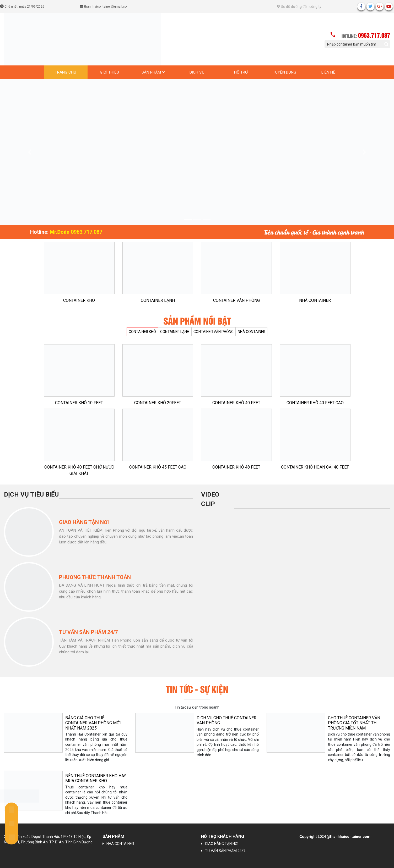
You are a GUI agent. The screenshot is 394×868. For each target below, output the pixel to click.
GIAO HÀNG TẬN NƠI (222, 844)
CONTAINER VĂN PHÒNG (236, 300)
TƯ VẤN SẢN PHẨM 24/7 (225, 851)
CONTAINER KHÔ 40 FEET (236, 403)
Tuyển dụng (285, 72)
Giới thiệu (109, 72)
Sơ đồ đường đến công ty (299, 7)
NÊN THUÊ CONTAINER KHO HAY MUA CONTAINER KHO (96, 778)
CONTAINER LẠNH (158, 300)
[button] (29, 152)
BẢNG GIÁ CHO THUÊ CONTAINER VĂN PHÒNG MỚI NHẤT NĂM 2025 (93, 723)
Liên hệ (328, 72)
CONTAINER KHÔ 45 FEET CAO (158, 467)
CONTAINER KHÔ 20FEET (158, 403)
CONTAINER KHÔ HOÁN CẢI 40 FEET (315, 467)
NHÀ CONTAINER (315, 300)
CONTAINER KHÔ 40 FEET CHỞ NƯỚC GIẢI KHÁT (79, 470)
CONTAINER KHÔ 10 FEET (79, 403)
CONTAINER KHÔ (79, 300)
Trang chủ (66, 72)
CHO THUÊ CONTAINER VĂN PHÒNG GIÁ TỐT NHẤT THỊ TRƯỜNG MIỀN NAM (354, 723)
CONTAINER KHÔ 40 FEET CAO (315, 403)
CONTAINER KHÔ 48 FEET (236, 467)
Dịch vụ (197, 72)
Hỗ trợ (241, 72)
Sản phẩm (151, 72)
